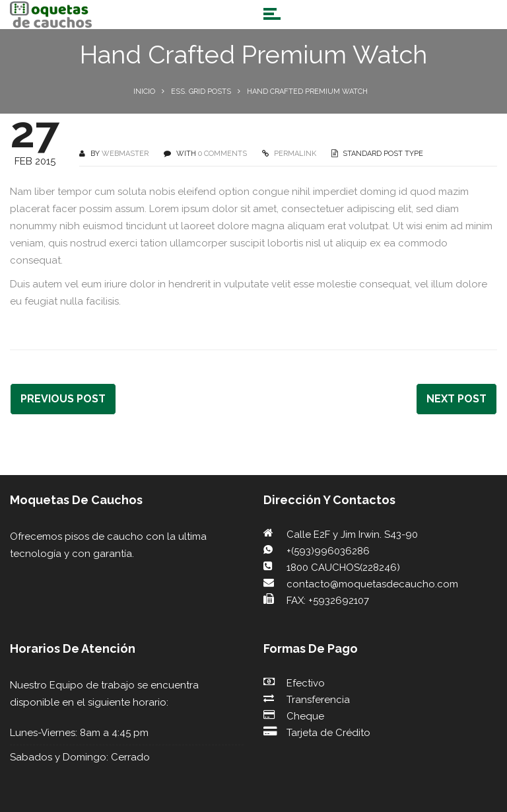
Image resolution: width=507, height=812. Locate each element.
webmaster (125, 154)
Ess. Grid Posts (201, 92)
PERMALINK (294, 154)
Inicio (144, 92)
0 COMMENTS (222, 154)
